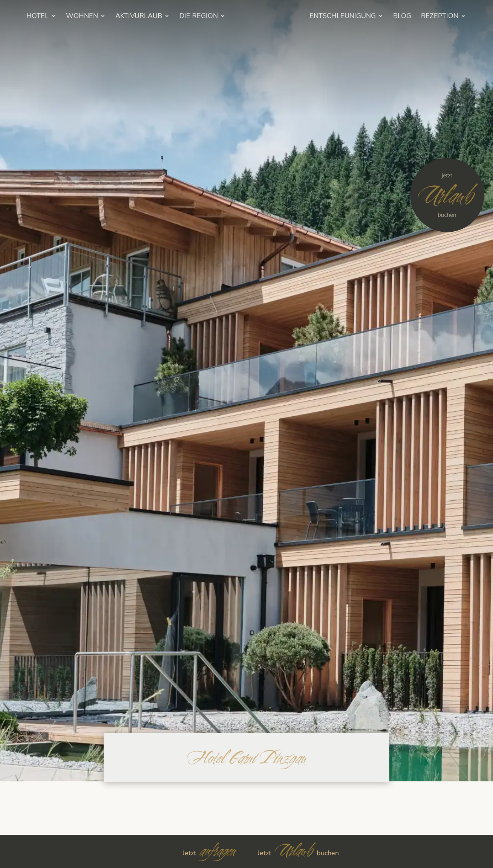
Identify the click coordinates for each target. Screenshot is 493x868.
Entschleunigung (343, 17)
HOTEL (38, 17)
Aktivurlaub (139, 17)
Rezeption (440, 17)
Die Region (199, 17)
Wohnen (82, 17)
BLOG (402, 17)
